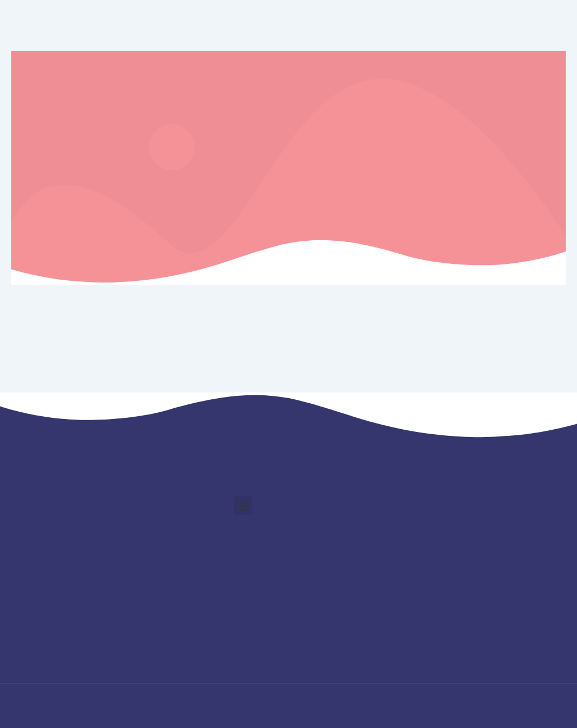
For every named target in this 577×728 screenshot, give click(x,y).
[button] (243, 506)
